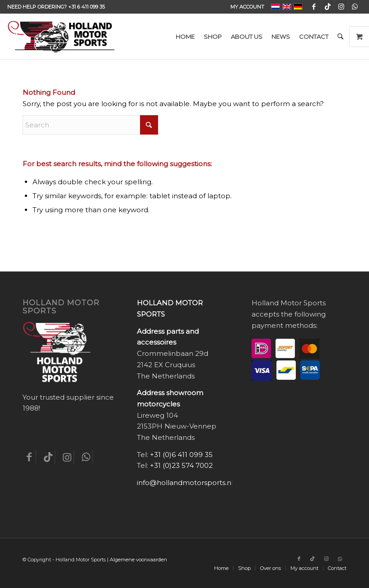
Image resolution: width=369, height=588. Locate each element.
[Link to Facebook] (314, 7)
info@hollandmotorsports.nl (185, 483)
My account (247, 7)
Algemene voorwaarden (138, 560)
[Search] (340, 37)
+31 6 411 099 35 (86, 7)
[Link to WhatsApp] (355, 7)
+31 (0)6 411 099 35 (181, 455)
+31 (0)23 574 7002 (181, 465)
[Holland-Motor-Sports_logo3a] (61, 37)
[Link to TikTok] (328, 7)
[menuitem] (245, 7)
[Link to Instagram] (341, 7)
